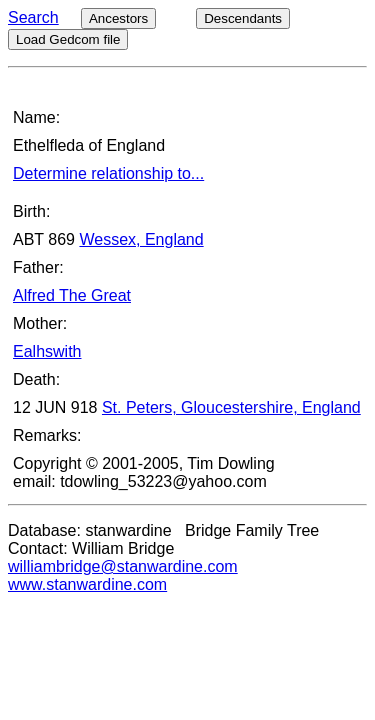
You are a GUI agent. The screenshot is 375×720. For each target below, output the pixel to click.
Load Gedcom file (68, 39)
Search (33, 17)
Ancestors (118, 18)
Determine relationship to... (108, 173)
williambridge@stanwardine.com (123, 566)
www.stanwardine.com (87, 584)
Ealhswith (47, 351)
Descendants (243, 18)
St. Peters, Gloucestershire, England (231, 407)
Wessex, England (141, 239)
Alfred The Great (72, 295)
